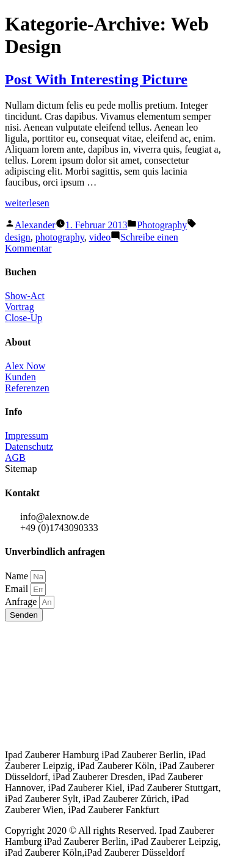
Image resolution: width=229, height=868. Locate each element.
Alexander (35, 225)
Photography (162, 225)
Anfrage (22, 602)
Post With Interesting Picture (96, 79)
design (18, 237)
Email (18, 589)
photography (60, 237)
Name (18, 576)
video (100, 237)
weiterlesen (27, 203)
